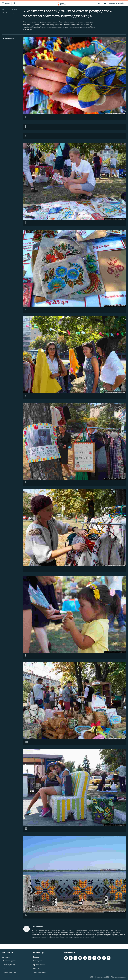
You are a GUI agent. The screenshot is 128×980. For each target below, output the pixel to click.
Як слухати (6, 957)
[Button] (8, 39)
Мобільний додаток (9, 961)
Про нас (36, 957)
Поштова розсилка (9, 965)
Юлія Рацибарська (9, 13)
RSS (4, 969)
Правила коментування (11, 972)
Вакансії (36, 969)
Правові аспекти (39, 965)
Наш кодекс (37, 961)
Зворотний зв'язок (40, 972)
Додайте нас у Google (116, 3)
